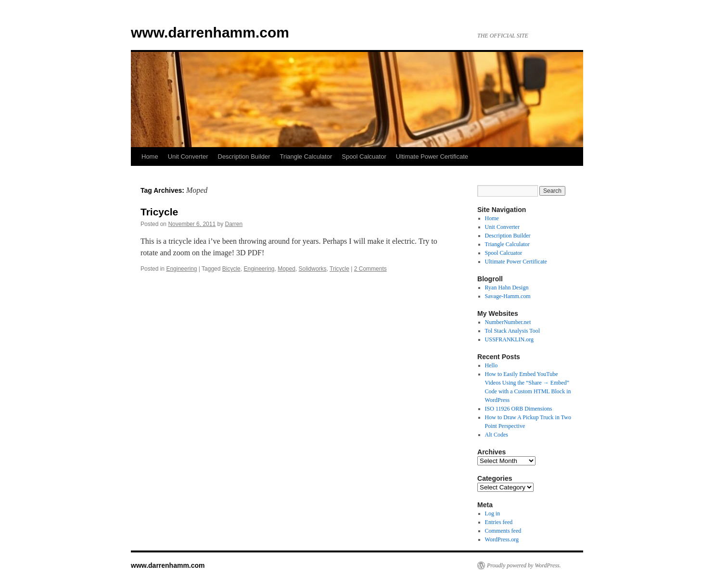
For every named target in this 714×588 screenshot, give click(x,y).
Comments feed (503, 531)
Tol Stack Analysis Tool (512, 331)
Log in (493, 513)
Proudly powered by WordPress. (524, 565)
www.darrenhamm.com (210, 32)
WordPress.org (502, 539)
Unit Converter (188, 156)
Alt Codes (497, 435)
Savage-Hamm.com (508, 296)
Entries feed (499, 522)
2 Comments (370, 269)
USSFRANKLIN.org (509, 339)
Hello (491, 365)
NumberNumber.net (508, 322)
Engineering (181, 269)
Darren (234, 224)
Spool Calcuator (364, 156)
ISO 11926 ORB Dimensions (519, 409)
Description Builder (244, 156)
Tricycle (159, 212)
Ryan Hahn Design (507, 288)
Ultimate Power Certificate (432, 156)
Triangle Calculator (306, 156)
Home (150, 156)
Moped (287, 269)
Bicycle (231, 269)
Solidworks (313, 269)
